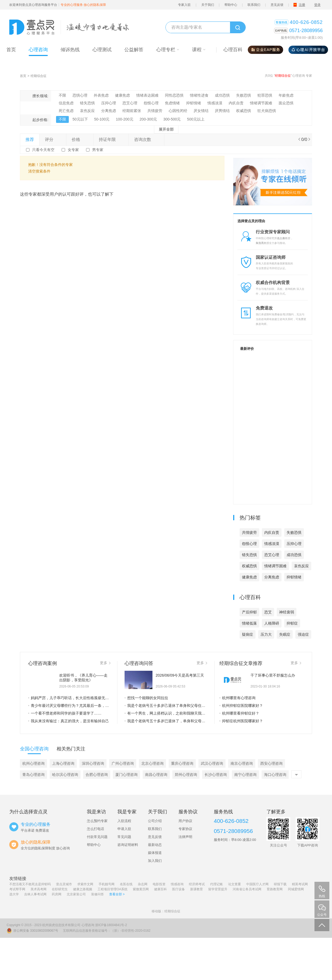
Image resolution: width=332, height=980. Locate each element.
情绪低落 (249, 623)
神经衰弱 (287, 612)
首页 (23, 76)
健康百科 (160, 889)
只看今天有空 (43, 150)
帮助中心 (231, 5)
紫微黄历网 (141, 889)
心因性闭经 (178, 111)
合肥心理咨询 (97, 775)
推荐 (30, 139)
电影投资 (159, 884)
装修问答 (97, 894)
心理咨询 (88, 925)
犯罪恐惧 (265, 95)
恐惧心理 (80, 95)
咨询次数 (146, 139)
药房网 (57, 894)
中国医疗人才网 (257, 884)
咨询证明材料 (128, 845)
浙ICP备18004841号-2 (111, 925)
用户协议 (185, 821)
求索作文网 (85, 884)
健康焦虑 (122, 95)
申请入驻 (124, 829)
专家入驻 (184, 5)
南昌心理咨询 (156, 775)
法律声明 (185, 837)
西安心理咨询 (271, 763)
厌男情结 (222, 111)
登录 (317, 5)
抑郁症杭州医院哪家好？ (241, 721)
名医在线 (126, 884)
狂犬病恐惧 (267, 111)
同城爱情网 (296, 889)
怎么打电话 (95, 829)
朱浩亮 (260, 243)
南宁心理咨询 (245, 775)
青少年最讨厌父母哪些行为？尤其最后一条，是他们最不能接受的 (69, 706)
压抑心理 (109, 103)
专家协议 (185, 829)
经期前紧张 (132, 111)
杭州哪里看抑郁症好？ (239, 713)
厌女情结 (201, 111)
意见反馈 (277, 5)
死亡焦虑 (66, 111)
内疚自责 (236, 103)
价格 (80, 139)
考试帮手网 (17, 889)
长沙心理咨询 (216, 775)
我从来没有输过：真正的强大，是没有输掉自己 (69, 721)
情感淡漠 (215, 103)
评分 (53, 139)
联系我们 (254, 5)
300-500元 (172, 119)
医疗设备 (178, 889)
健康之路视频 (83, 889)
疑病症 (248, 634)
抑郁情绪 (194, 103)
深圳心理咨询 (93, 763)
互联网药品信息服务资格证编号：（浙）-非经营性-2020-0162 (107, 931)
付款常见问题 (97, 837)
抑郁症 (292, 623)
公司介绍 (155, 821)
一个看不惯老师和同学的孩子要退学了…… (65, 713)
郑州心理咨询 (186, 775)
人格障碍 (272, 623)
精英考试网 (300, 884)
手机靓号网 (107, 884)
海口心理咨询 (275, 775)
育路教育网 (275, 889)
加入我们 (155, 861)
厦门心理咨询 (126, 775)
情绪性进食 (199, 95)
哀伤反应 (87, 111)
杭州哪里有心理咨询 (237, 698)
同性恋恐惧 (174, 95)
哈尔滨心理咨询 (65, 775)
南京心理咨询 (242, 763)
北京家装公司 (76, 894)
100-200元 (124, 119)
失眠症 (285, 634)
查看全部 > (117, 894)
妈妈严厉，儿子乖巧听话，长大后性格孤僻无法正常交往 (69, 698)
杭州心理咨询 (33, 763)
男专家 (98, 150)
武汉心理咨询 (212, 763)
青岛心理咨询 (33, 775)
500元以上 (196, 119)
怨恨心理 (151, 103)
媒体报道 (155, 853)
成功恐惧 (222, 95)
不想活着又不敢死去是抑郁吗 (30, 884)
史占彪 (281, 238)
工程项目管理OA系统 (112, 889)
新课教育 (197, 889)
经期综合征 (39, 76)
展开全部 (166, 129)
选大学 (14, 894)
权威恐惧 (244, 111)
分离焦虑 (109, 111)
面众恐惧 (286, 103)
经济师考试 (197, 884)
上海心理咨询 (63, 763)
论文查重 (235, 884)
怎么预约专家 (97, 821)
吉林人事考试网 (35, 894)
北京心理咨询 (152, 763)
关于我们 (208, 5)
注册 (302, 5)
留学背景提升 (218, 889)
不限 (62, 95)
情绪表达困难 (147, 95)
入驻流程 (124, 821)
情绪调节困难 (261, 103)
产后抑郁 (249, 612)
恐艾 (268, 612)
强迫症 (303, 634)
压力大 (266, 634)
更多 (105, 663)
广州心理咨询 (123, 763)
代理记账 (216, 884)
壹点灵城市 (64, 884)
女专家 (73, 150)
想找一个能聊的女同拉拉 (146, 698)
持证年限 (111, 139)
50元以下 (80, 119)
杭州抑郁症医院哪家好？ (241, 706)
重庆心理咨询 (182, 763)
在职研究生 (60, 889)
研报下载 (280, 884)
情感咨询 (177, 884)
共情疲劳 (155, 111)
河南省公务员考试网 (247, 889)
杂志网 (143, 884)
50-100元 (102, 119)
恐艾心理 (130, 103)
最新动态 (155, 845)
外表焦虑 (101, 95)
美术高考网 (39, 889)
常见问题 (124, 837)
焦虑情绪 (172, 103)
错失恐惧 (87, 103)
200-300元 (148, 119)
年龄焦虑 (286, 95)
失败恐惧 (244, 95)
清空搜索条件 (39, 171)
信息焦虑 (66, 103)
